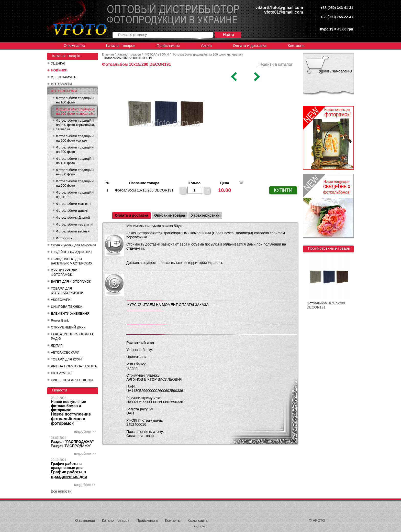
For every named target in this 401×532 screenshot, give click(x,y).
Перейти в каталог (275, 64)
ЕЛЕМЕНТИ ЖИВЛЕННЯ (70, 313)
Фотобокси (64, 238)
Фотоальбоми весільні (73, 231)
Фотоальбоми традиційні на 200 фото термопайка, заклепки (75, 125)
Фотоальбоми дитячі (72, 211)
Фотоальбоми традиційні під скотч (75, 195)
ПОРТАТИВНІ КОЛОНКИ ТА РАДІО (72, 336)
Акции (206, 45)
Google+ (201, 526)
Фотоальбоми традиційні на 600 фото (75, 183)
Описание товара (170, 215)
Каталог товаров (121, 45)
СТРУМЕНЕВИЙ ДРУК (68, 327)
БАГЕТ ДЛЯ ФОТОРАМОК (71, 281)
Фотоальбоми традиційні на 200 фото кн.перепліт (75, 111)
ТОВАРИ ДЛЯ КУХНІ (67, 359)
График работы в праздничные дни (67, 466)
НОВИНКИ (59, 70)
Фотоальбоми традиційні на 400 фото (75, 161)
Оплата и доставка (250, 45)
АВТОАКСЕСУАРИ (65, 352)
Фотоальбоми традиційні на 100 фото (75, 100)
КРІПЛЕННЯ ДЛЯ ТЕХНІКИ (72, 380)
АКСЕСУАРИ (61, 300)
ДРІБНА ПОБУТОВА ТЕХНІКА (74, 366)
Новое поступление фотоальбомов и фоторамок (68, 406)
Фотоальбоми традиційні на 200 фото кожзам (75, 138)
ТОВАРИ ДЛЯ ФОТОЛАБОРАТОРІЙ (67, 291)
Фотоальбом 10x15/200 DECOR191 (326, 305)
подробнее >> (85, 432)
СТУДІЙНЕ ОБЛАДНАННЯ (71, 252)
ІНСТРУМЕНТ (62, 373)
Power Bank (60, 320)
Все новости (61, 491)
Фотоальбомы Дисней (73, 217)
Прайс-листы (168, 45)
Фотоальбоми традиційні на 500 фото (75, 172)
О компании (74, 45)
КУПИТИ (283, 190)
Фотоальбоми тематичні (75, 224)
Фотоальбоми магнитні (74, 204)
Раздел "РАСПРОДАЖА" (72, 442)
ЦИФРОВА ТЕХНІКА (66, 307)
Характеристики (205, 215)
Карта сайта (198, 520)
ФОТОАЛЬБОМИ (64, 91)
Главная (108, 55)
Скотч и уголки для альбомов (74, 245)
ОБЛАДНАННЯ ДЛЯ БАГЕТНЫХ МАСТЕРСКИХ (72, 261)
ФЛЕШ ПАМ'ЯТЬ (64, 77)
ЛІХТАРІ (57, 345)
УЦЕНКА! (58, 63)
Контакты (296, 45)
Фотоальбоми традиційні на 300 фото (75, 150)
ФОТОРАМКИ (61, 84)
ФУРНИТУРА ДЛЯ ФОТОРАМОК (65, 272)
